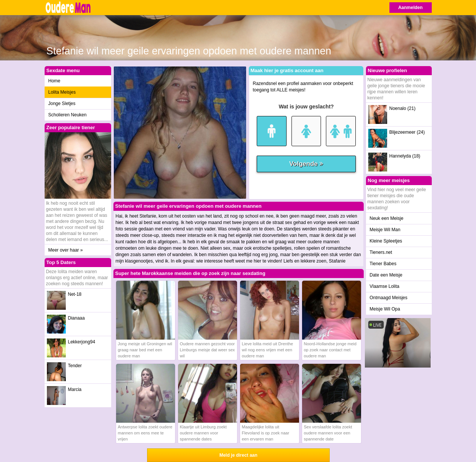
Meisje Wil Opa (385, 309)
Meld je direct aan (238, 455)
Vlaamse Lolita (385, 286)
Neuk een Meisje (387, 218)
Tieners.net (381, 252)
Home (54, 81)
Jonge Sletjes (62, 104)
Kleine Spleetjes (386, 241)
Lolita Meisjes (62, 92)
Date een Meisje (386, 275)
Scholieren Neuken (67, 115)
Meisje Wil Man (385, 230)
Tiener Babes (383, 264)
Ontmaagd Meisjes (389, 298)
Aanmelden (410, 8)
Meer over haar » (66, 250)
